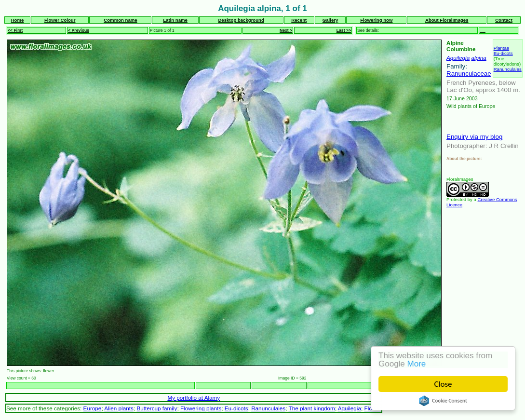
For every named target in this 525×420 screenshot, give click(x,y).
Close (443, 384)
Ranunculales (508, 69)
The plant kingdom (311, 408)
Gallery (330, 20)
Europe (93, 408)
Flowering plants (201, 408)
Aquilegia (458, 58)
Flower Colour (60, 20)
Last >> (344, 30)
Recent (299, 20)
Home (18, 20)
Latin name (175, 20)
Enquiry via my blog (474, 137)
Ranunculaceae (469, 74)
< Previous (79, 30)
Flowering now (376, 20)
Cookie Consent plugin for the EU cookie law (443, 401)
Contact (504, 20)
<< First (15, 30)
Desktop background (241, 20)
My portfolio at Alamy (194, 398)
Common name (120, 20)
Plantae (502, 48)
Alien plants (119, 408)
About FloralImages (447, 20)
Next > (286, 30)
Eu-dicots (503, 53)
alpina (478, 58)
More (417, 364)
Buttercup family (157, 408)
